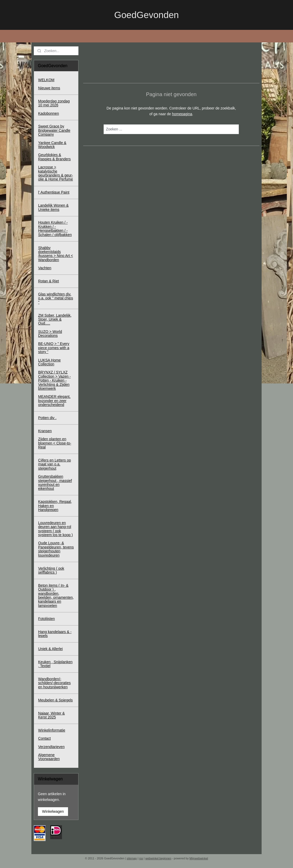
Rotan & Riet (49, 281)
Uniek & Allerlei (50, 649)
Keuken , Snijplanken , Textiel (55, 664)
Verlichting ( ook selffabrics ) (51, 570)
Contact (44, 738)
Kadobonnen (49, 113)
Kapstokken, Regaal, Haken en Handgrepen (55, 506)
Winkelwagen (53, 811)
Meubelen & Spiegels (55, 700)
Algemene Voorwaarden (49, 757)
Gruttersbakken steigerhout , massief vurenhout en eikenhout (55, 482)
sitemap (132, 858)
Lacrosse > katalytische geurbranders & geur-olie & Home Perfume (56, 173)
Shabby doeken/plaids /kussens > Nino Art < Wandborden (56, 254)
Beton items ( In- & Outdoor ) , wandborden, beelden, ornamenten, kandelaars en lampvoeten (56, 595)
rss (141, 858)
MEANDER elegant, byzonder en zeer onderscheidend (54, 401)
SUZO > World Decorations (50, 334)
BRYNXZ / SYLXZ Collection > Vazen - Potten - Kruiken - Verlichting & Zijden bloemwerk (55, 380)
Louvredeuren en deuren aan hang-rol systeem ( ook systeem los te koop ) (55, 529)
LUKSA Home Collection (49, 362)
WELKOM (46, 80)
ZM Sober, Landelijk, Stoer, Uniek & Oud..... (55, 319)
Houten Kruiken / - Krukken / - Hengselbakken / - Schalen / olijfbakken (55, 228)
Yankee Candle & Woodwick (52, 145)
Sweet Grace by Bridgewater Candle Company (54, 130)
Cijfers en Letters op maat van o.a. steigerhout (55, 464)
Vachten (45, 268)
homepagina (182, 114)
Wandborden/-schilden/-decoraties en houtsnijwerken (55, 683)
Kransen (45, 431)
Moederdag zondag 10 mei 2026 (54, 103)
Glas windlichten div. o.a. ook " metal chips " (56, 298)
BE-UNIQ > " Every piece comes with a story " (54, 348)
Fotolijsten (47, 619)
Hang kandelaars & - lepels (55, 634)
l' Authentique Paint (54, 192)
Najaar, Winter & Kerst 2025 (52, 715)
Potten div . (47, 418)
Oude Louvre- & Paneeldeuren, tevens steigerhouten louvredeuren (56, 549)
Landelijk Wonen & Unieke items (53, 207)
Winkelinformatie (52, 730)
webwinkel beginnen (158, 858)
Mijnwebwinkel (199, 858)
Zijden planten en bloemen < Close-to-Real (55, 443)
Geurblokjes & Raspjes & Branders (55, 157)
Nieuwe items (49, 88)
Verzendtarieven (51, 747)
